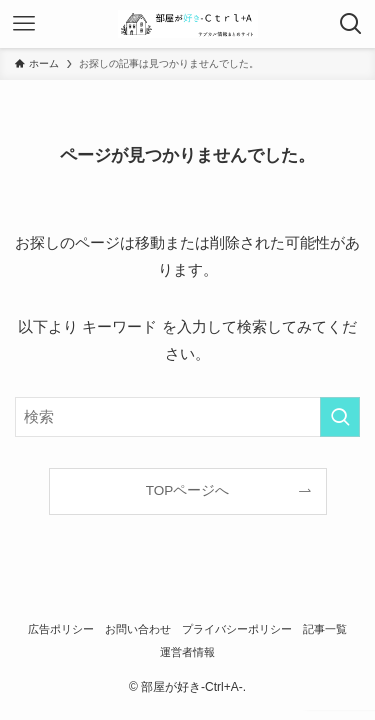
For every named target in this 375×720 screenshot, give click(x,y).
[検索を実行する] (340, 417)
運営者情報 (187, 652)
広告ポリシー (61, 629)
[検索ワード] (187, 417)
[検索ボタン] (351, 24)
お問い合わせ (138, 629)
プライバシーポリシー (237, 629)
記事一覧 (325, 629)
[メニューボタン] (24, 24)
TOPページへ (188, 490)
